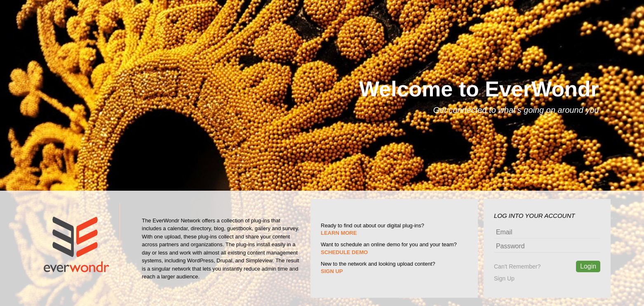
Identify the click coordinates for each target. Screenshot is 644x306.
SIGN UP (332, 271)
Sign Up (504, 278)
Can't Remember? (517, 266)
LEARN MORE (339, 233)
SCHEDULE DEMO (344, 252)
